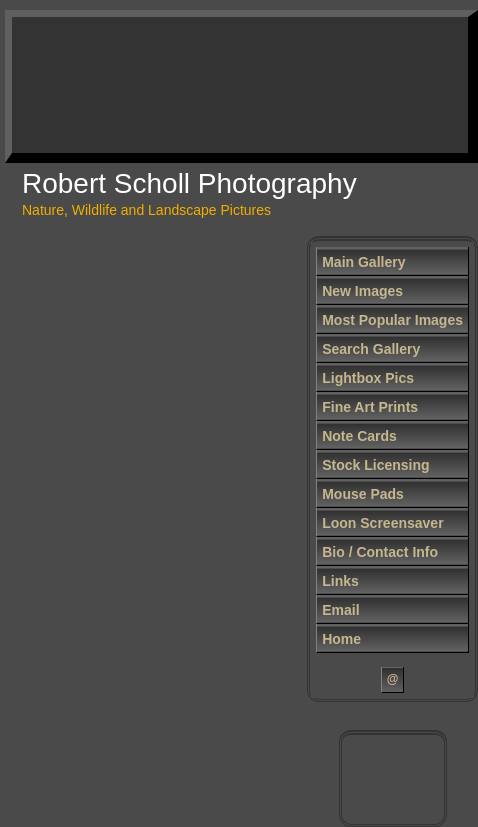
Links (340, 581)
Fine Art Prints (370, 407)
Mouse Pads (363, 494)
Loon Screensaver (382, 523)
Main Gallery (363, 262)
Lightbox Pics (368, 378)
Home (341, 639)
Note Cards (359, 436)
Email (340, 610)
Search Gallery (371, 349)
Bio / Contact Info (380, 552)
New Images (362, 291)
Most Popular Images (392, 320)
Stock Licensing (375, 465)
